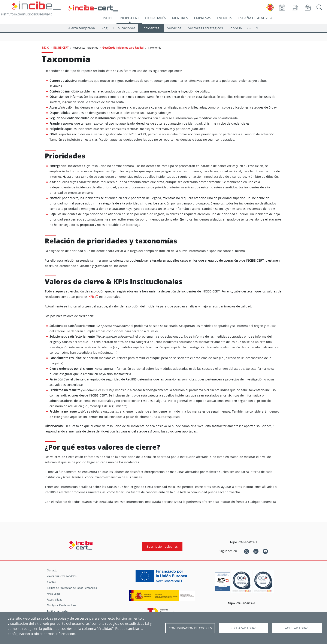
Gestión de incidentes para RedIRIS (123, 48)
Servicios (174, 28)
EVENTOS (225, 18)
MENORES (180, 18)
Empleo (51, 582)
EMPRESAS (203, 18)
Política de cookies (58, 611)
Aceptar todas (297, 628)
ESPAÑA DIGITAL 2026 (256, 18)
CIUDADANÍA (155, 18)
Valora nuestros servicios (62, 576)
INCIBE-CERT (129, 18)
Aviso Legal (53, 594)
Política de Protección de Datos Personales (72, 588)
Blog (104, 28)
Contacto (52, 570)
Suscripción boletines (162, 547)
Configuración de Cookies (190, 628)
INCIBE (108, 18)
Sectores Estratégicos (205, 28)
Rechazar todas (244, 628)
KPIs (91, 297)
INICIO (45, 48)
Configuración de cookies (61, 605)
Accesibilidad (54, 599)
